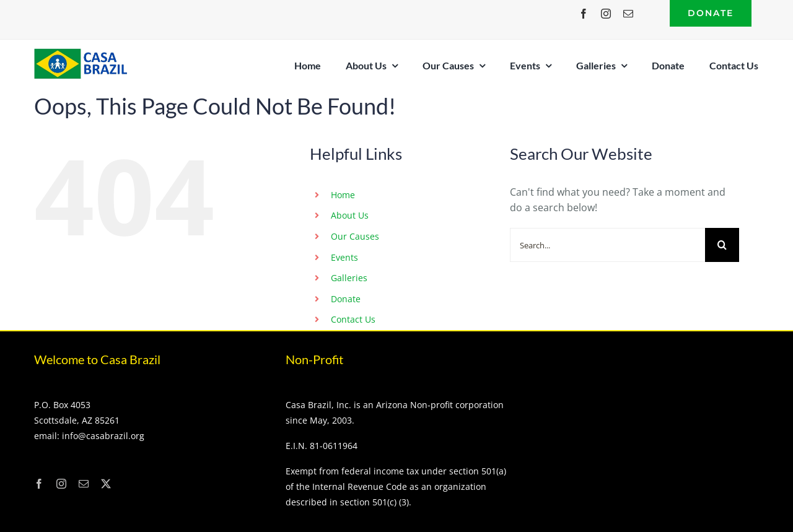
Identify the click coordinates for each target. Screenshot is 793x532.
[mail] (628, 14)
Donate (346, 299)
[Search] (722, 245)
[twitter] (106, 484)
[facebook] (584, 14)
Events (344, 257)
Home (343, 195)
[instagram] (606, 14)
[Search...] (607, 245)
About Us (350, 215)
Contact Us (353, 319)
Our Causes (355, 236)
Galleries (349, 278)
